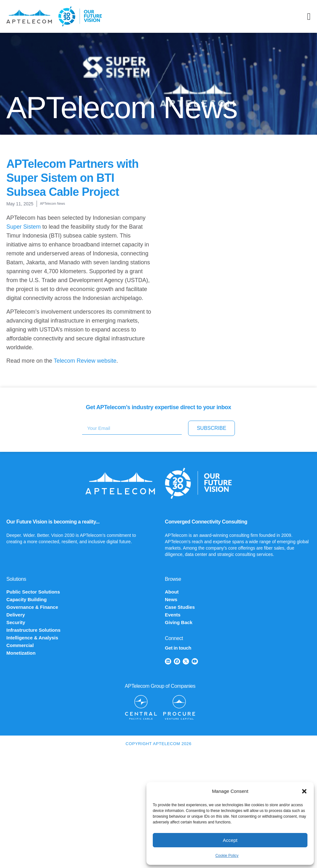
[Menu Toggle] (309, 17)
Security (16, 622)
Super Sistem (24, 227)
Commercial (20, 645)
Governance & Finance (32, 607)
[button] (304, 791)
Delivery (16, 615)
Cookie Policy (227, 856)
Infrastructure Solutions (33, 630)
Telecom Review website (85, 361)
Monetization (21, 653)
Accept (230, 840)
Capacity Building (27, 599)
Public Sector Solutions (33, 592)
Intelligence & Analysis (32, 638)
